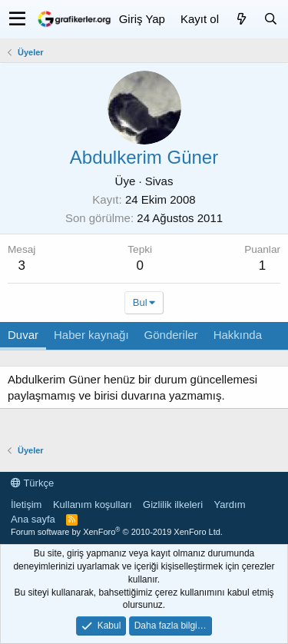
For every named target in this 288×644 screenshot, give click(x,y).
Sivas (159, 181)
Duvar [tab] (23, 335)
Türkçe (32, 483)
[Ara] (270, 19)
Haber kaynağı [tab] (91, 335)
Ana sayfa (33, 519)
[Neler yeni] (241, 19)
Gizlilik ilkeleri (173, 505)
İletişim (26, 505)
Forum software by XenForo (117, 532)
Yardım (230, 505)
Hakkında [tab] (238, 335)
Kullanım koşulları (93, 505)
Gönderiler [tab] (171, 335)
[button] (17, 19)
